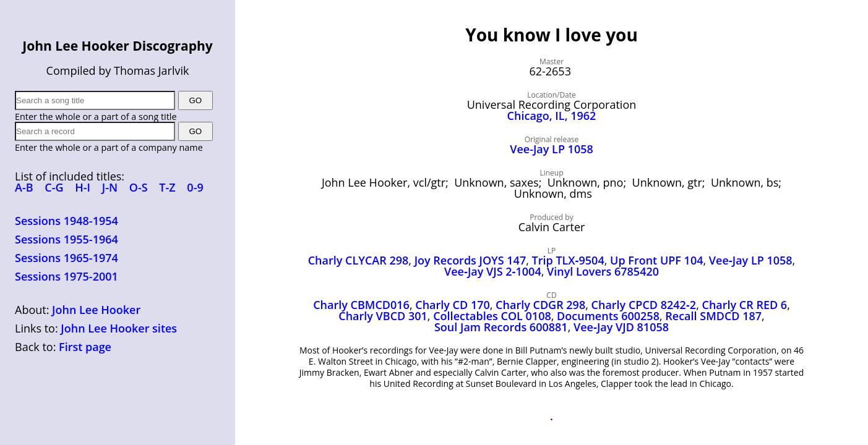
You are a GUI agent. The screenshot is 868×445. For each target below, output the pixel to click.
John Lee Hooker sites (119, 328)
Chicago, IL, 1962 (552, 116)
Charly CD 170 (453, 305)
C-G (54, 187)
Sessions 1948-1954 (67, 221)
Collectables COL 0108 (492, 316)
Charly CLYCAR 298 (359, 260)
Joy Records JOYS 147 (471, 260)
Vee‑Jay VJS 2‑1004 (493, 271)
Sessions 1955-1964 (67, 239)
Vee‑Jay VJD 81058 (621, 327)
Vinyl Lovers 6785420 (603, 271)
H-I (83, 187)
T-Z (167, 187)
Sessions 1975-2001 (67, 276)
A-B (24, 187)
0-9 (195, 187)
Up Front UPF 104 (656, 260)
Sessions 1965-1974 (67, 258)
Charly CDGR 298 (540, 305)
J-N (110, 187)
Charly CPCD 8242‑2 (644, 305)
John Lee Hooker (96, 310)
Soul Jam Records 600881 (501, 327)
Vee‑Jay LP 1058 (751, 260)
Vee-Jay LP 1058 (552, 149)
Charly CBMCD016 (361, 305)
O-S (139, 187)
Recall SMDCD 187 (713, 316)
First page (85, 347)
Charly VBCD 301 (383, 316)
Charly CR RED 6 (744, 305)
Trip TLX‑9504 (568, 260)
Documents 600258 (608, 316)
